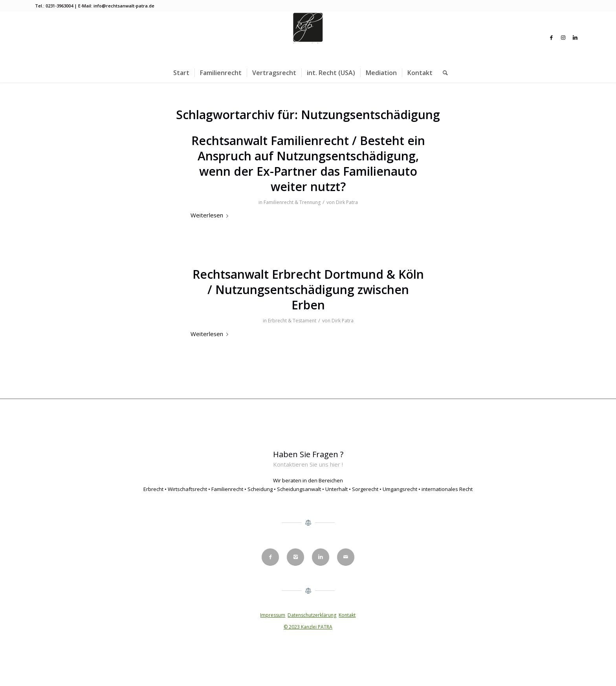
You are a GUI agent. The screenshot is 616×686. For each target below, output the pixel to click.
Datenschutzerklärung (312, 615)
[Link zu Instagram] (563, 37)
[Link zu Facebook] (552, 37)
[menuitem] (181, 73)
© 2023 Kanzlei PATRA (308, 627)
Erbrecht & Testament (292, 321)
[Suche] (443, 73)
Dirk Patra (347, 202)
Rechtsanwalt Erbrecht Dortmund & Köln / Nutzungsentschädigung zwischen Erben (308, 290)
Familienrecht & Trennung (292, 202)
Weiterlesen (211, 215)
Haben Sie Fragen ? (308, 454)
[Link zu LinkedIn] (575, 37)
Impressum (273, 615)
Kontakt (347, 615)
